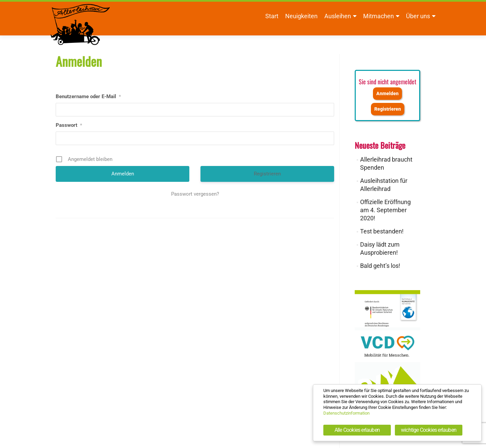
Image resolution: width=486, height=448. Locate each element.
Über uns (418, 16)
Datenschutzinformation (346, 413)
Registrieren (267, 174)
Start (272, 16)
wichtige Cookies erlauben (429, 430)
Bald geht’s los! (380, 266)
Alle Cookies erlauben (357, 430)
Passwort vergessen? (195, 194)
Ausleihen (338, 16)
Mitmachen (379, 16)
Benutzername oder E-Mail (88, 96)
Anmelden (387, 94)
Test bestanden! (382, 231)
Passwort (69, 125)
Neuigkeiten (301, 16)
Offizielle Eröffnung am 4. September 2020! (385, 210)
